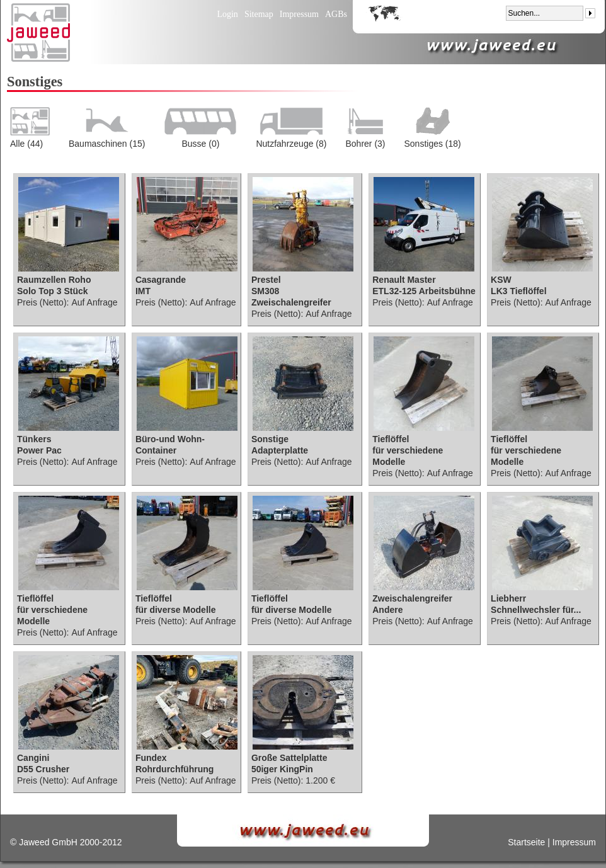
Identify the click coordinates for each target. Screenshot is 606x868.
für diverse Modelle (176, 610)
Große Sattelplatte (289, 758)
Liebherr (508, 598)
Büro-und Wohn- (170, 439)
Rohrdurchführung (174, 769)
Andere (387, 610)
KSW (501, 280)
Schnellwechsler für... (536, 610)
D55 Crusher (43, 769)
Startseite (526, 842)
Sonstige (270, 439)
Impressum (299, 14)
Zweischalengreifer (412, 598)
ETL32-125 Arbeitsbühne (424, 291)
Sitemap (259, 14)
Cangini (33, 758)
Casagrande (161, 280)
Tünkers (34, 439)
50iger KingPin (282, 769)
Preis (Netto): (43, 302)
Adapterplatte (280, 450)
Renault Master (404, 280)
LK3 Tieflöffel (518, 291)
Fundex (151, 758)
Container (156, 450)
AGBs (336, 14)
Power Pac (39, 450)
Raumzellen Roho (54, 280)
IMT (143, 291)
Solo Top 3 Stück (53, 291)
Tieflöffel (391, 439)
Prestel (266, 280)
